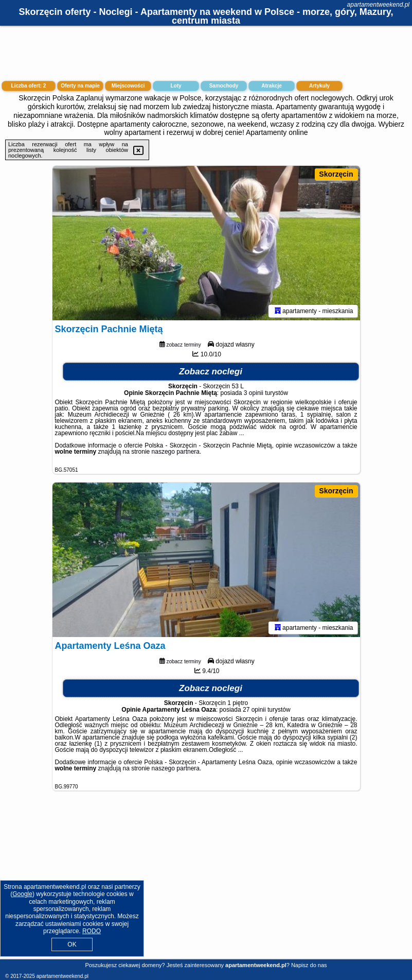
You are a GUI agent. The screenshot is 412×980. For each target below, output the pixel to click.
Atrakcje (271, 86)
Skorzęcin (336, 174)
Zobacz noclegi (211, 372)
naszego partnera (176, 452)
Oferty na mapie (80, 86)
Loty (176, 86)
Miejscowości (128, 86)
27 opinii (254, 710)
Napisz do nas (309, 965)
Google (22, 894)
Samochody (224, 86)
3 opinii (254, 393)
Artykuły (319, 86)
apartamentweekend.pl (378, 5)
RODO (92, 931)
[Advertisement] (206, 883)
